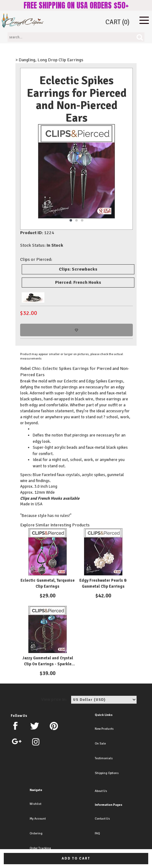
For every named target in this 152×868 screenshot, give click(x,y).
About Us (101, 791)
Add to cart (76, 858)
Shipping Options (107, 773)
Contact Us (102, 819)
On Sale (100, 744)
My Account (38, 819)
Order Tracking (40, 848)
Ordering (36, 833)
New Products (104, 729)
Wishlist (35, 804)
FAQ (97, 833)
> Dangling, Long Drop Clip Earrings (49, 60)
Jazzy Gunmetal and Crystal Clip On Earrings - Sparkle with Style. (48, 664)
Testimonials (104, 758)
